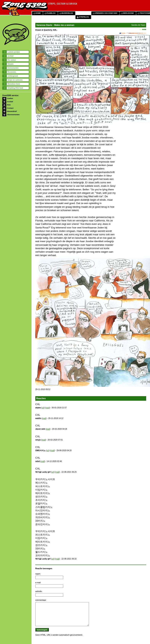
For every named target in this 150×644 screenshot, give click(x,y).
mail (48, 408)
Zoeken (10, 98)
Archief (10, 56)
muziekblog (67, 13)
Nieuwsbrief (12, 111)
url (43, 408)
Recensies (12, 72)
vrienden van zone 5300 (106, 13)
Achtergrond (13, 76)
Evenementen (13, 68)
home (38, 13)
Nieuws (10, 64)
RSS (9, 105)
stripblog (84, 17)
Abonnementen (13, 115)
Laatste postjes (14, 52)
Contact (10, 108)
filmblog (51, 13)
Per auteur (12, 60)
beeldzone (128, 13)
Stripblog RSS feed (15, 88)
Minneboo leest (14, 84)
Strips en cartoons (15, 80)
